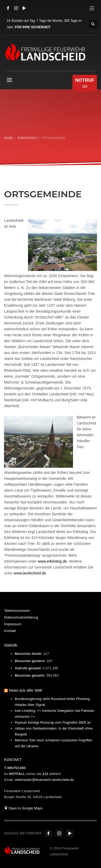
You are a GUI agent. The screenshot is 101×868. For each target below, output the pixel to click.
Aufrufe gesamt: (29, 668)
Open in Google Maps (23, 808)
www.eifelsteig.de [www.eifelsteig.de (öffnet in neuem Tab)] (52, 561)
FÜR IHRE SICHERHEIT (33, 27)
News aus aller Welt (25, 690)
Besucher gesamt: (30, 675)
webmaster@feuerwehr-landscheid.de (44, 780)
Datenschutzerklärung (21, 617)
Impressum (13, 624)
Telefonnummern (17, 611)
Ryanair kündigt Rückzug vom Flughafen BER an (53, 722)
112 (85, 84)
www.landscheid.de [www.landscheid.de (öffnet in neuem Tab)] (30, 573)
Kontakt (10, 631)
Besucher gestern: (31, 661)
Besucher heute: (29, 654)
